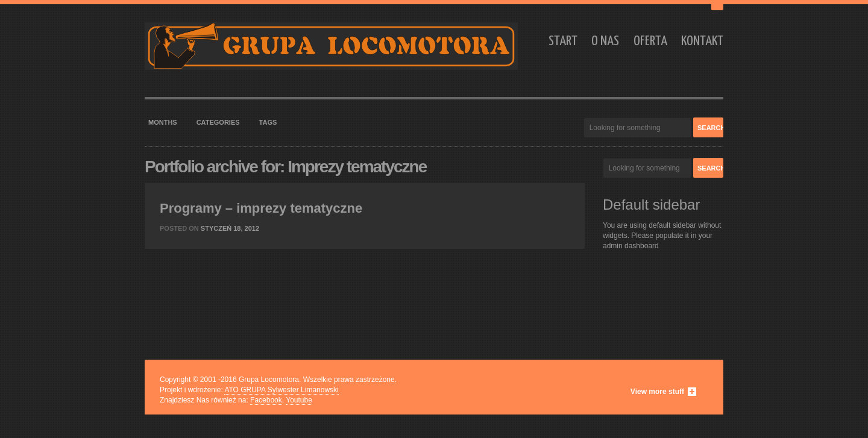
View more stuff (657, 392)
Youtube (299, 400)
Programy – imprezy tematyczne (261, 208)
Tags (268, 122)
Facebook (266, 400)
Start (563, 41)
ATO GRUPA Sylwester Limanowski (281, 390)
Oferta (650, 41)
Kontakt (702, 41)
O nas (605, 41)
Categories (218, 122)
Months (163, 122)
